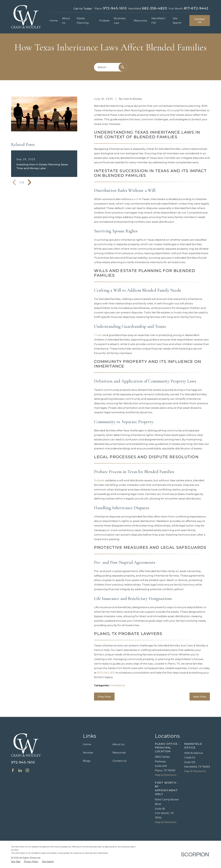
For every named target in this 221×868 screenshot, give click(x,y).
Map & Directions (166, 775)
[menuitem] (16, 862)
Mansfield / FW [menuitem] (158, 21)
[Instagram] (27, 770)
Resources (119, 753)
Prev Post (104, 697)
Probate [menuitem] (104, 21)
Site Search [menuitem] (177, 21)
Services (88, 753)
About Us (118, 744)
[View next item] (30, 182)
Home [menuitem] (54, 21)
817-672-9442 (196, 8)
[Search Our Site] (123, 67)
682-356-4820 (155, 8)
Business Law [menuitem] (120, 21)
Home (87, 744)
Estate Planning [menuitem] (83, 21)
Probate (99, 480)
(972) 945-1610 (106, 673)
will (136, 199)
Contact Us (200, 21)
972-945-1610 (115, 8)
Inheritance (118, 685)
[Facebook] (13, 770)
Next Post (200, 697)
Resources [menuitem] (140, 21)
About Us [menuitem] (66, 21)
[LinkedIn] (20, 770)
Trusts (98, 335)
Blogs (87, 761)
